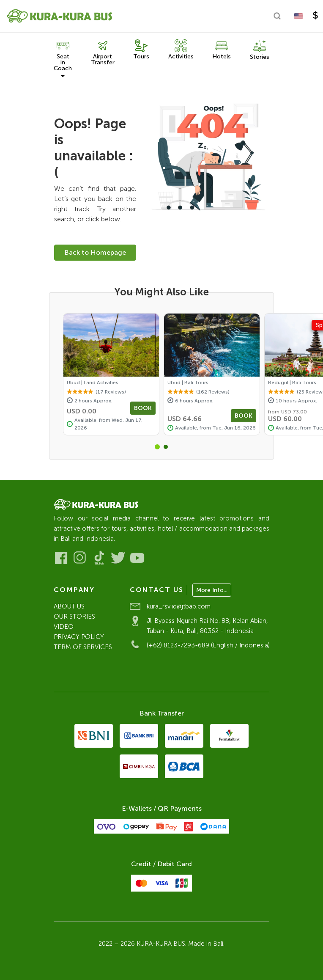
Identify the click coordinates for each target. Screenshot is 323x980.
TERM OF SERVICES (83, 647)
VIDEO (64, 627)
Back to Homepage (95, 252)
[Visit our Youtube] (137, 558)
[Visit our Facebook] (61, 558)
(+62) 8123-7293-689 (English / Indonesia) (208, 645)
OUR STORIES (74, 617)
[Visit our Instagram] (80, 558)
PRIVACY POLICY (79, 637)
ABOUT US (69, 606)
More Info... (212, 590)
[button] (157, 447)
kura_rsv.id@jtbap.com (179, 606)
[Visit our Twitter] (118, 558)
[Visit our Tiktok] (99, 558)
